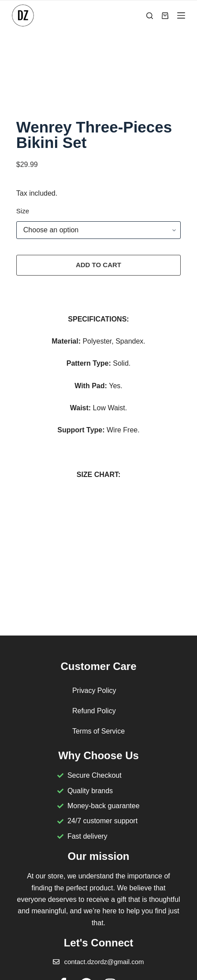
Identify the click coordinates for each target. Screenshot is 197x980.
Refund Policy (94, 711)
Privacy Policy (94, 691)
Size (23, 211)
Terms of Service (98, 731)
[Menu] (181, 15)
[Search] (150, 16)
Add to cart (98, 265)
